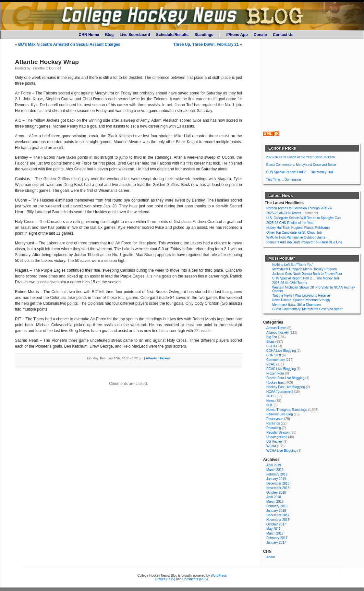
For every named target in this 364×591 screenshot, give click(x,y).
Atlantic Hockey (158, 358)
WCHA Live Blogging (281, 451)
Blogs (270, 342)
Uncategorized (277, 437)
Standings (204, 35)
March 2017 (275, 533)
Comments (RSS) (195, 579)
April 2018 (274, 497)
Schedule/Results (172, 35)
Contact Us (283, 35)
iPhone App (237, 35)
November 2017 (278, 520)
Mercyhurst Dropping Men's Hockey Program (304, 269)
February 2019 (277, 474)
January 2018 (276, 511)
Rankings (273, 423)
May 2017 (273, 529)
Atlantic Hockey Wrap (47, 62)
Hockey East (275, 382)
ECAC (271, 364)
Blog (109, 35)
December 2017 (278, 515)
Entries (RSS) (165, 579)
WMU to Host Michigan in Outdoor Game (296, 237)
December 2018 (278, 483)
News (270, 401)
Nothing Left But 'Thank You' (293, 265)
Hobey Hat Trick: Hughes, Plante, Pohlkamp (298, 228)
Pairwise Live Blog (280, 414)
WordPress (218, 576)
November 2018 (278, 488)
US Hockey (274, 442)
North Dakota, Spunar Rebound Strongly (301, 300)
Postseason (275, 419)
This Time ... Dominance (284, 180)
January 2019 (276, 479)
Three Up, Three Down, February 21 (206, 44)
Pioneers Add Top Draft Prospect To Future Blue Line (304, 242)
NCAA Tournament (280, 392)
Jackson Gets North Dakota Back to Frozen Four (307, 274)
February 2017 (277, 538)
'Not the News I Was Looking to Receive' (301, 295)
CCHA (271, 346)
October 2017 (276, 524)
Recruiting (274, 428)
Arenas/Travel (276, 328)
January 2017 (276, 542)
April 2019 (274, 465)
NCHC (271, 396)
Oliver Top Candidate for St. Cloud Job (294, 233)
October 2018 (276, 492)
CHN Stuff (274, 355)
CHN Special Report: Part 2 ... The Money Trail (300, 172)
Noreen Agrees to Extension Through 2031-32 (299, 208)
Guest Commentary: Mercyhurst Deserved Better (301, 165)
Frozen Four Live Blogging (285, 378)
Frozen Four (275, 373)
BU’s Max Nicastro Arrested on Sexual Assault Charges (69, 44)
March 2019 (275, 470)
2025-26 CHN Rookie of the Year (290, 223)
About (271, 557)
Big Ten (272, 337)
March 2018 (275, 502)
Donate (260, 35)
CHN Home (89, 35)
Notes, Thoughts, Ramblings (287, 410)
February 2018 (277, 506)
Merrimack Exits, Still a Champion (296, 305)
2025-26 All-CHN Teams (284, 213)
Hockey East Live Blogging (286, 387)
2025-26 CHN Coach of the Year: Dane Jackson (300, 157)
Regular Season (278, 432)
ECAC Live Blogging (281, 369)
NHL (270, 405)
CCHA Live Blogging (281, 351)
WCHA (271, 446)
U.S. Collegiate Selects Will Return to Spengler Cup (303, 218)
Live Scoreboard (135, 35)
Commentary (276, 360)
